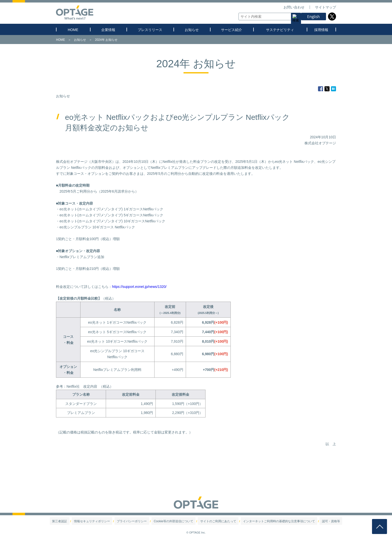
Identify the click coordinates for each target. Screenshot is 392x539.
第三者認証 (76, 521)
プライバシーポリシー (139, 521)
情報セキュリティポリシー (104, 521)
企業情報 (108, 30)
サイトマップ (325, 7)
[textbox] (268, 17)
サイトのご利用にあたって (215, 521)
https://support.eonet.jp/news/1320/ (139, 287)
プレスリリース (150, 30)
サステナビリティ (280, 30)
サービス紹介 (231, 30)
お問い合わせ (294, 7)
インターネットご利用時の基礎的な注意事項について (269, 521)
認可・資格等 (315, 521)
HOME (73, 30)
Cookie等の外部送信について (175, 521)
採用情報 (321, 30)
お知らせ (192, 30)
